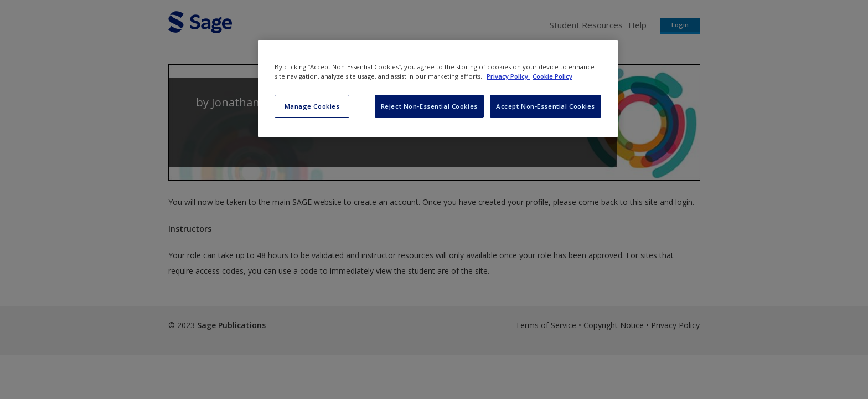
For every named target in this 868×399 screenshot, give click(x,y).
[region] (438, 89)
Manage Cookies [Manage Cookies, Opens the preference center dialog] (312, 106)
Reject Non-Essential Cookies (429, 106)
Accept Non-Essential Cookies (546, 106)
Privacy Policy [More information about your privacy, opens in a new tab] (508, 76)
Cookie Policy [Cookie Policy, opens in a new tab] (552, 76)
